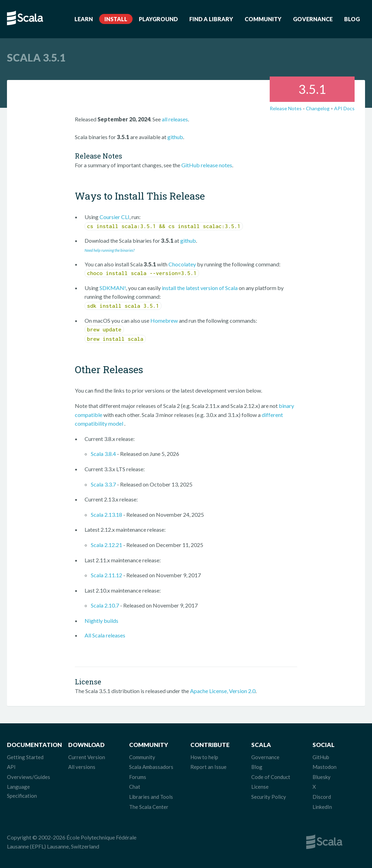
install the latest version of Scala (200, 288)
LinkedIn (322, 807)
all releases (175, 119)
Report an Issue (208, 767)
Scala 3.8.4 (103, 454)
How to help (204, 757)
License (260, 787)
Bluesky (322, 777)
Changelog (318, 108)
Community (263, 19)
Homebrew (164, 320)
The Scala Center (149, 807)
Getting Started (25, 757)
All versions (82, 767)
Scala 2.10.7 (105, 605)
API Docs (344, 108)
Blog (352, 19)
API (11, 767)
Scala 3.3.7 (103, 484)
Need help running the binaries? (110, 250)
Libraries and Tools (151, 797)
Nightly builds (101, 621)
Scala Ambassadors (151, 767)
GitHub (321, 757)
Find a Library (211, 19)
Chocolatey (182, 264)
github (175, 137)
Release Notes (286, 108)
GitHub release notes (207, 165)
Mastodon (324, 767)
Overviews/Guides (29, 777)
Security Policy (269, 797)
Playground (158, 19)
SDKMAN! (113, 288)
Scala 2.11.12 (106, 575)
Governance (313, 19)
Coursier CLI (114, 217)
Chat (135, 787)
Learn (84, 19)
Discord (322, 797)
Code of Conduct (271, 777)
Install (116, 19)
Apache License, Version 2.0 (223, 691)
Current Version (87, 757)
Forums (138, 777)
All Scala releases (105, 635)
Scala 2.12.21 (106, 545)
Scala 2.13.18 (106, 515)
